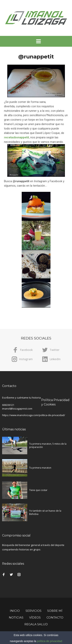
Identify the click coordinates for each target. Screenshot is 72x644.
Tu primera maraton (40, 468)
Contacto (55, 617)
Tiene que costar (38, 490)
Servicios (34, 611)
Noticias (16, 617)
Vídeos (35, 617)
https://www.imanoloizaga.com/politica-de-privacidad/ (34, 415)
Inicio (15, 611)
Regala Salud (36, 624)
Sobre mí (55, 611)
